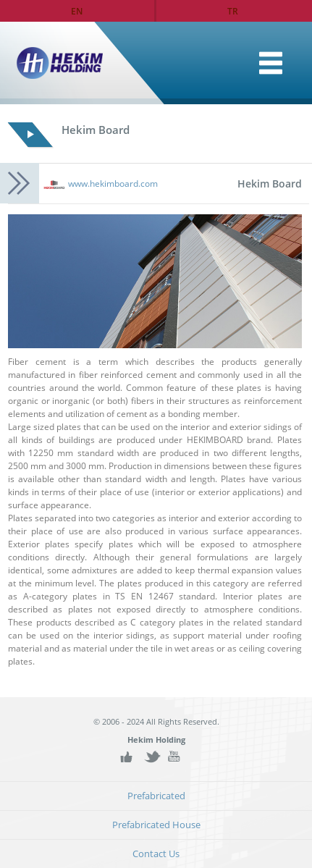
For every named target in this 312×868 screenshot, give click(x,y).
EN (77, 11)
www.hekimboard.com (113, 184)
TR (233, 11)
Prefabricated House (156, 825)
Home (271, 63)
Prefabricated (156, 796)
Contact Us (156, 854)
